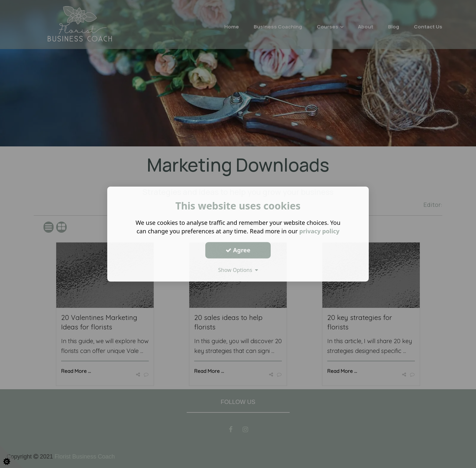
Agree (238, 250)
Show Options (238, 270)
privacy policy (319, 231)
